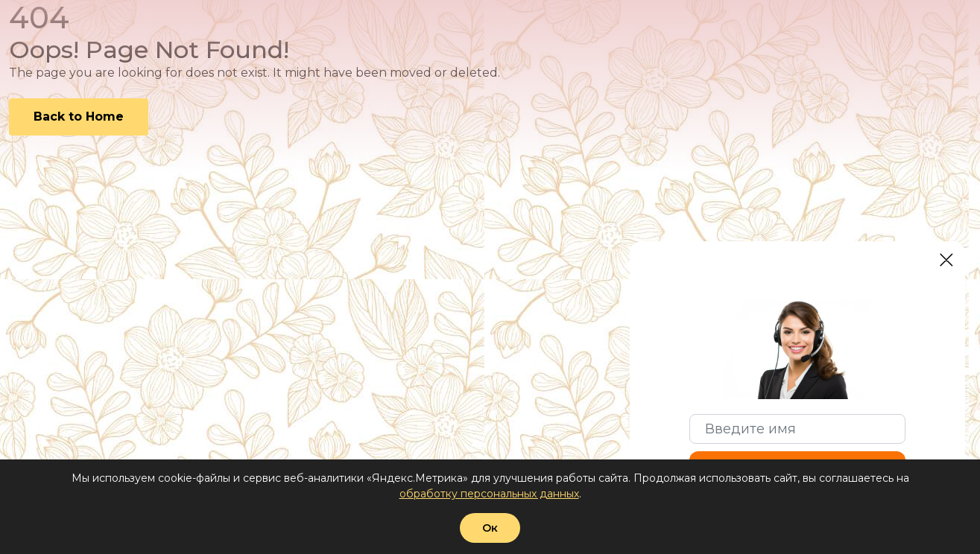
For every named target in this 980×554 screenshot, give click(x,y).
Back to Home (79, 117)
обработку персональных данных (489, 494)
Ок (490, 528)
